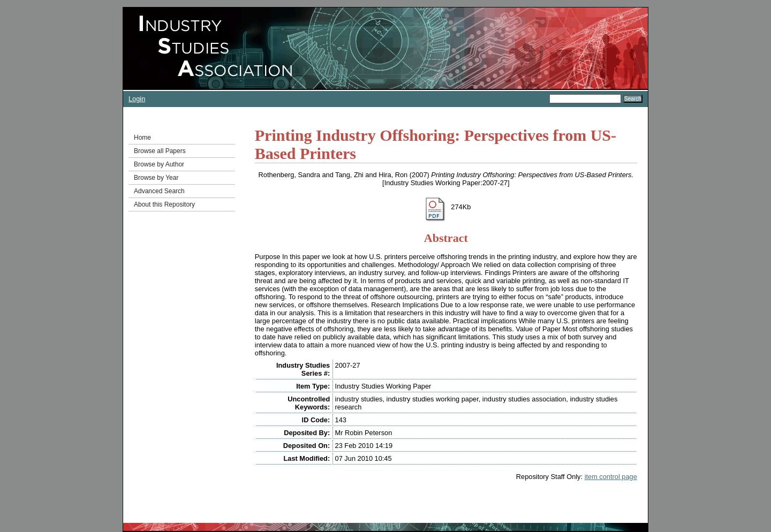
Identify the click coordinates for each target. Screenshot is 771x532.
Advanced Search (159, 191)
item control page (611, 477)
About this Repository (164, 204)
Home (142, 138)
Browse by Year (156, 178)
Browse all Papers (160, 151)
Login (137, 99)
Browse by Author (159, 164)
